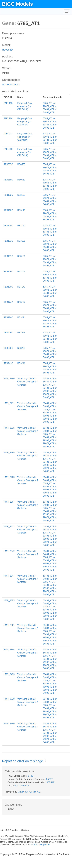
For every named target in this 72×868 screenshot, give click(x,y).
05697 (49, 779)
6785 (31, 776)
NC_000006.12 (11, 85)
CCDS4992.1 (22, 786)
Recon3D (7, 50)
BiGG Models (17, 4)
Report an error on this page (23, 761)
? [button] (45, 760)
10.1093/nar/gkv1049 (41, 845)
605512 (50, 782)
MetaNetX (23, 792)
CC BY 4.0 (35, 792)
